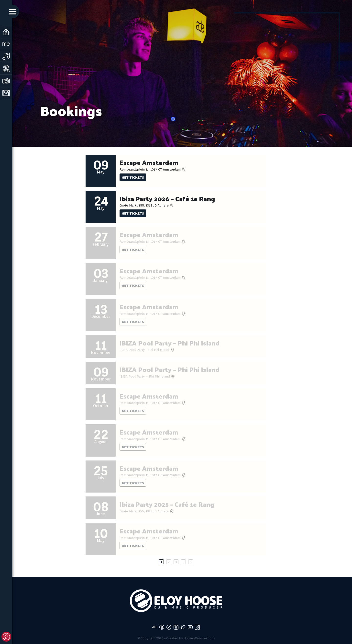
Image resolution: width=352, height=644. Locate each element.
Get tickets (133, 177)
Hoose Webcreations (199, 638)
